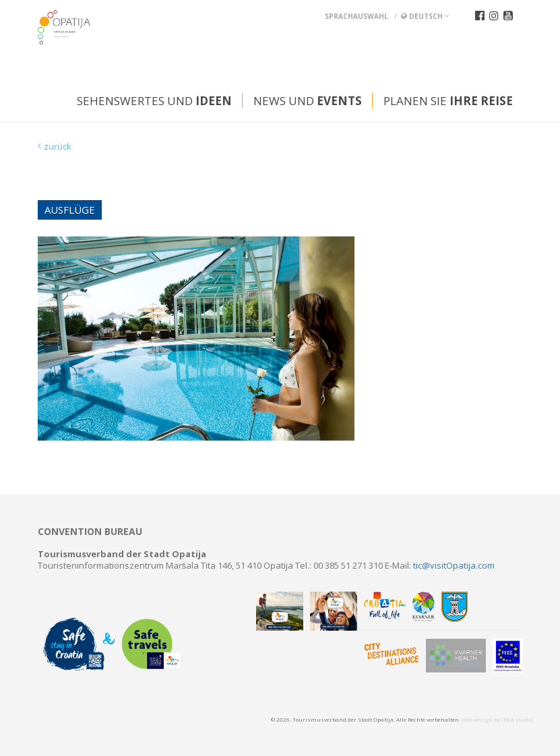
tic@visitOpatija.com (454, 565)
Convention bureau (90, 532)
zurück (58, 146)
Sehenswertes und (154, 101)
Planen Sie (448, 101)
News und (308, 101)
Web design (477, 719)
